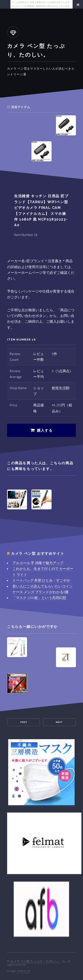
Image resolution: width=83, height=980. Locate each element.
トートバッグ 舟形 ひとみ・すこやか (41, 580)
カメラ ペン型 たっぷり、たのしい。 (36, 961)
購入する (45, 430)
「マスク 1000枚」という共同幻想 (39, 598)
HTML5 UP (24, 971)
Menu (77, 5)
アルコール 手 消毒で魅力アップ (38, 563)
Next (59, 722)
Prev (24, 722)
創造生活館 (61, 388)
